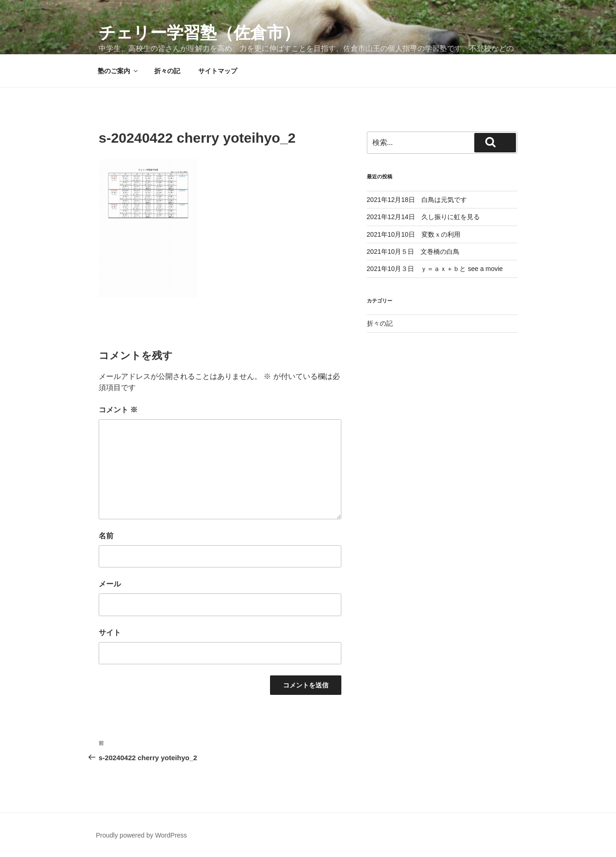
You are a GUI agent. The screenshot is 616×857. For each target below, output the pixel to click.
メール (110, 584)
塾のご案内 (118, 71)
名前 (106, 536)
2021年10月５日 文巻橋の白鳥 (413, 252)
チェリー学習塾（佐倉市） (199, 33)
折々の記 (167, 71)
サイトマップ (218, 71)
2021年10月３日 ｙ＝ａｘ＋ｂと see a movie (435, 269)
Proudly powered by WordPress (141, 835)
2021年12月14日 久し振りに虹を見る (423, 217)
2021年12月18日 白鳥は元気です (417, 200)
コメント (118, 410)
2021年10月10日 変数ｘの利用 (414, 234)
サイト (110, 633)
